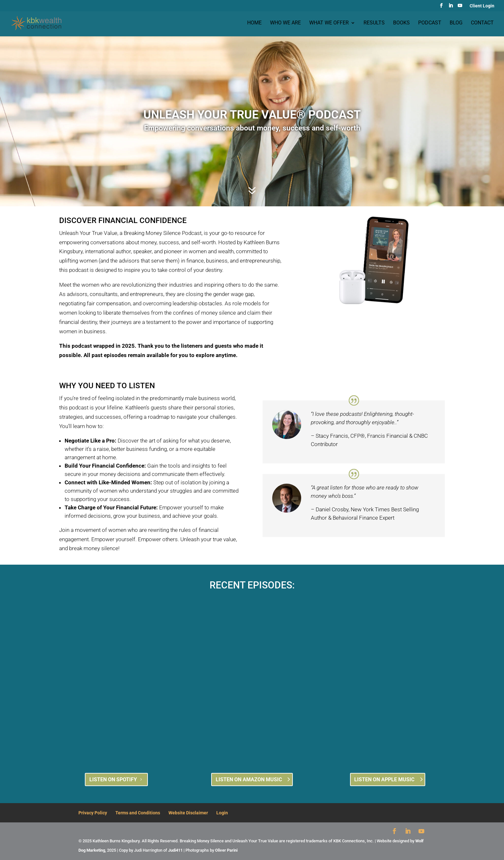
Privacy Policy (93, 813)
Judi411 (175, 850)
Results (374, 23)
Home (254, 23)
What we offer (329, 23)
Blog (456, 23)
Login (222, 813)
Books (401, 23)
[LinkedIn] (451, 7)
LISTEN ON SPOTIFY (113, 779)
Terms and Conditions (138, 813)
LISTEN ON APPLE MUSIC (384, 779)
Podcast (430, 23)
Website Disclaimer (188, 813)
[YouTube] (460, 7)
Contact (482, 23)
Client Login (482, 6)
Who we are (285, 23)
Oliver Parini (226, 850)
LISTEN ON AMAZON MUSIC (249, 779)
